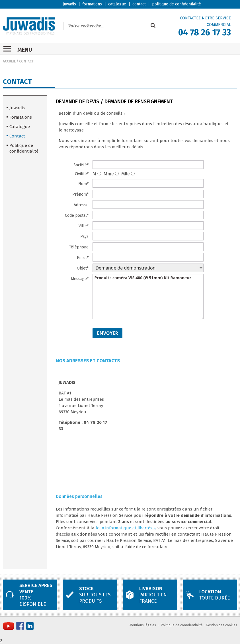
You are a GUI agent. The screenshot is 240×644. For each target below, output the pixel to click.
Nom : (84, 184)
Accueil (9, 61)
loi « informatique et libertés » (126, 528)
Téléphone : (80, 247)
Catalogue (20, 127)
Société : (82, 165)
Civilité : (83, 174)
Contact (26, 61)
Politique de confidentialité (24, 148)
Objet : (84, 268)
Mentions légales (143, 625)
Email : (84, 258)
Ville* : (85, 226)
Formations (21, 117)
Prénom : (81, 194)
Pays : (85, 237)
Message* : (81, 279)
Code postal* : (78, 215)
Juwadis (17, 108)
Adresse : (82, 205)
